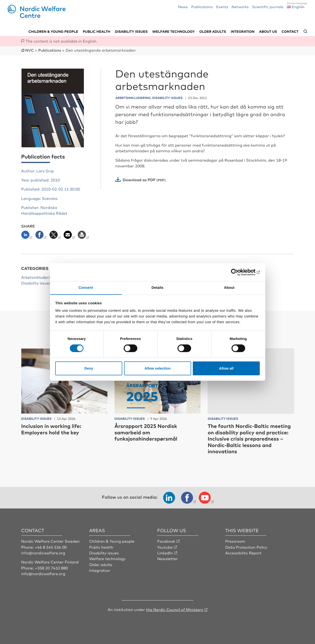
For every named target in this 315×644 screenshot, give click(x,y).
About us (268, 31)
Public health (97, 31)
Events (222, 7)
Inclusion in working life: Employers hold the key (52, 429)
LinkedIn (165, 552)
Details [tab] (158, 287)
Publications (202, 7)
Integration (243, 31)
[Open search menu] (305, 31)
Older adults (213, 31)
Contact (290, 31)
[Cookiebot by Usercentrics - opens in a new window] (239, 272)
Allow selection (157, 368)
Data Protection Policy (246, 546)
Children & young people (53, 31)
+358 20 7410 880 (52, 567)
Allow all (226, 368)
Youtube (165, 546)
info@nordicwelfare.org (44, 552)
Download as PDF (139, 179)
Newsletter (168, 558)
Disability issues (131, 31)
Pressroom (235, 541)
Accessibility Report (244, 552)
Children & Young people (112, 541)
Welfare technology (174, 31)
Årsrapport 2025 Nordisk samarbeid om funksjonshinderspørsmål (147, 432)
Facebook (166, 541)
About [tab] (229, 287)
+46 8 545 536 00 (51, 546)
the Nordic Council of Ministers (175, 609)
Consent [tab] (86, 287)
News (183, 7)
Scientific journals (268, 7)
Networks (240, 7)
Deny (89, 368)
